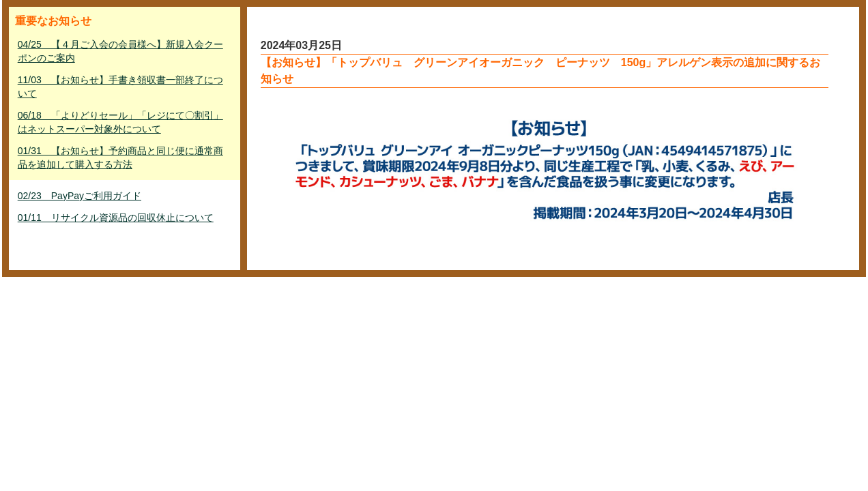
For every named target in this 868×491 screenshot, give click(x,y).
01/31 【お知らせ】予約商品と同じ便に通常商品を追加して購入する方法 (120, 158)
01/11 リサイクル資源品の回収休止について (116, 218)
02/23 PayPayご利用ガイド (79, 196)
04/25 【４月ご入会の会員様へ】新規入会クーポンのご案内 (120, 51)
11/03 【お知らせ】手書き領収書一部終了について (120, 87)
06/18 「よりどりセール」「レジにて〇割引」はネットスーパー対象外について (120, 122)
